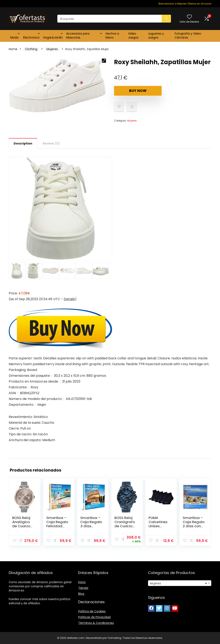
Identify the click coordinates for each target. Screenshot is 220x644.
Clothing (31, 49)
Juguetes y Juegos (156, 36)
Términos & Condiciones (96, 623)
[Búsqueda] (166, 19)
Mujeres (52, 49)
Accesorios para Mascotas (78, 36)
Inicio (82, 582)
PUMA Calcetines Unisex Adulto (158, 524)
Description (23, 143)
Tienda (83, 588)
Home (13, 49)
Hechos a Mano (112, 36)
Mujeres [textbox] (178, 583)
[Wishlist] (189, 17)
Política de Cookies (92, 611)
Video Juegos (133, 36)
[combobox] (180, 583)
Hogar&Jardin (53, 37)
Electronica (31, 37)
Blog (81, 594)
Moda (14, 37)
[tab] (23, 143)
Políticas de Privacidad (94, 617)
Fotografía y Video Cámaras (188, 36)
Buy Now (138, 91)
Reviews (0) (51, 143)
